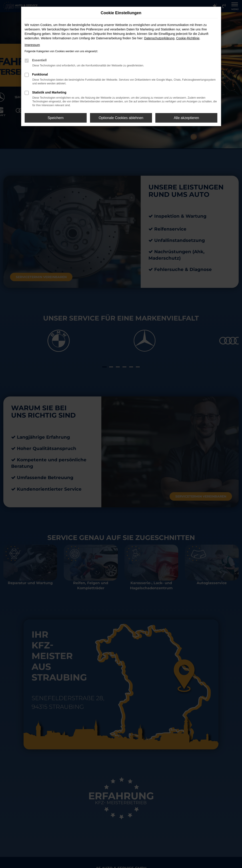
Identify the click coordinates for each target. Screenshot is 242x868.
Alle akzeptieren (186, 118)
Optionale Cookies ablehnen (121, 118)
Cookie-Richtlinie (188, 38)
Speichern (56, 118)
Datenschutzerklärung (159, 38)
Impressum (32, 45)
